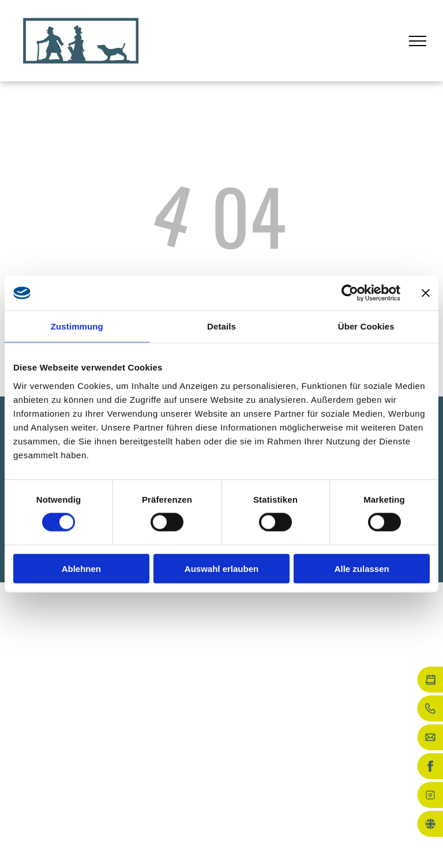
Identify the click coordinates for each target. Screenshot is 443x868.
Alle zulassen (362, 568)
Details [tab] (221, 326)
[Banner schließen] (426, 293)
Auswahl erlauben (221, 568)
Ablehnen (81, 568)
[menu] (418, 41)
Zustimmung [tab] (77, 326)
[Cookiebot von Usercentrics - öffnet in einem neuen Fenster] (350, 293)
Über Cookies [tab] (366, 326)
